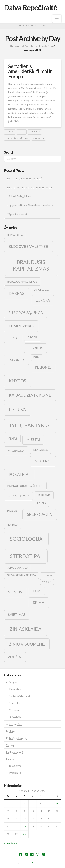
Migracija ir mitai (17, 214)
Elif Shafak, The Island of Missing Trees (30, 187)
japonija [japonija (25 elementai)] (16, 360)
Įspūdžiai (11, 731)
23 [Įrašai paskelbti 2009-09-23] (24, 826)
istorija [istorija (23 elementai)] (36, 348)
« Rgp (7, 843)
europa (10, 132)
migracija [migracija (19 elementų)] (16, 451)
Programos (15, 773)
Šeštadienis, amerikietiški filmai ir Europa (30, 71)
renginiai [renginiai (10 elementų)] (12, 511)
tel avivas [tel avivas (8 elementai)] (48, 575)
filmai (21, 132)
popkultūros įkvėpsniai (17, 138)
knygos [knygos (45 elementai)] (18, 381)
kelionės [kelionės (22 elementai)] (43, 367)
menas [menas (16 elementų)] (12, 439)
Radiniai (10, 759)
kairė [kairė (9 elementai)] (36, 357)
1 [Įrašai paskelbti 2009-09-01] (16, 803)
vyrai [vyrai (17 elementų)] (37, 591)
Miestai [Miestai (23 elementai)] (33, 439)
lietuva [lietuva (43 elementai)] (17, 409)
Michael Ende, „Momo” (20, 196)
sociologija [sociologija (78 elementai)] (26, 539)
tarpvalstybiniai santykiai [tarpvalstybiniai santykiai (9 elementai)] (21, 575)
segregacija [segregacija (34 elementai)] (40, 514)
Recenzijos (15, 689)
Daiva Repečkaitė (31, 7)
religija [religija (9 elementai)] (42, 503)
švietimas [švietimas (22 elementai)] (17, 615)
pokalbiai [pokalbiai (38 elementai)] (19, 474)
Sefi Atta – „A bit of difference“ (24, 178)
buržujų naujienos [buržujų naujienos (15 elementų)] (22, 282)
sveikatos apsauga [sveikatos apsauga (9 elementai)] (17, 568)
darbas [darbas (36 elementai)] (16, 293)
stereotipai (39, 138)
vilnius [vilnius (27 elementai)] (15, 592)
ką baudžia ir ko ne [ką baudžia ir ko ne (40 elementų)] (30, 395)
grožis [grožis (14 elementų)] (32, 337)
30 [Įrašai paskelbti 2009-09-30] (24, 834)
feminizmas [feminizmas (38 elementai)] (21, 326)
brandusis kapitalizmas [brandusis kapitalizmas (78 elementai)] (31, 265)
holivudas (35, 132)
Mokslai (10, 745)
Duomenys (15, 766)
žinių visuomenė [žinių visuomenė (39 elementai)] (27, 644)
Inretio (36, 863)
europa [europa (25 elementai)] (43, 300)
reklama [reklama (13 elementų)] (44, 495)
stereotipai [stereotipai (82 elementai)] (26, 556)
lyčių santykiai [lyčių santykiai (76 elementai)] (31, 425)
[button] (57, 19)
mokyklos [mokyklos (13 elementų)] (41, 450)
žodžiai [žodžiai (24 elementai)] (15, 657)
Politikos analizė (15, 752)
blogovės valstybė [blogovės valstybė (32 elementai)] (28, 246)
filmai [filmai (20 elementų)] (13, 338)
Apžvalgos (12, 682)
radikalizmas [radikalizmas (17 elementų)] (18, 496)
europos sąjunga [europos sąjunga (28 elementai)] (26, 313)
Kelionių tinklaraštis (17, 738)
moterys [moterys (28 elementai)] (43, 461)
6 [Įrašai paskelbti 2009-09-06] (57, 803)
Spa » (14, 843)
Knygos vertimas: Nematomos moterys (30, 205)
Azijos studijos (14, 724)
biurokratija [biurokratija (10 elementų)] (15, 235)
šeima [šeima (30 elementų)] (39, 603)
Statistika (14, 703)
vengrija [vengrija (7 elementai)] (47, 582)
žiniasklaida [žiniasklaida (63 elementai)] (26, 629)
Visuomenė (15, 710)
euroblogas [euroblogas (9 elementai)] (41, 290)
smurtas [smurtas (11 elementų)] (13, 525)
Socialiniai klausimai (19, 696)
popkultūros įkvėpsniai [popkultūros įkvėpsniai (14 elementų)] (25, 486)
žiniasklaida (15, 717)
